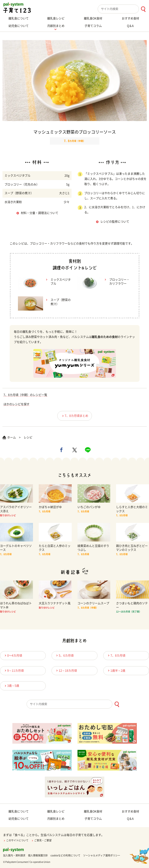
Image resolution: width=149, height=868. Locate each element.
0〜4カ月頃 (13, 655)
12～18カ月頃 (66, 670)
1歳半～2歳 (116, 670)
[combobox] (123, 9)
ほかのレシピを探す (16, 404)
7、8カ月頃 (116, 655)
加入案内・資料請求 (14, 855)
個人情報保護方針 (38, 855)
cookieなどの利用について (65, 855)
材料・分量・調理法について (40, 213)
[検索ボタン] (143, 9)
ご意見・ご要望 (41, 840)
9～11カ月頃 (14, 670)
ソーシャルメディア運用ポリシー (102, 855)
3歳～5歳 (11, 686)
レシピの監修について (115, 222)
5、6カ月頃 (64, 655)
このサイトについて (16, 840)
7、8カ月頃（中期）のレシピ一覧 (25, 395)
